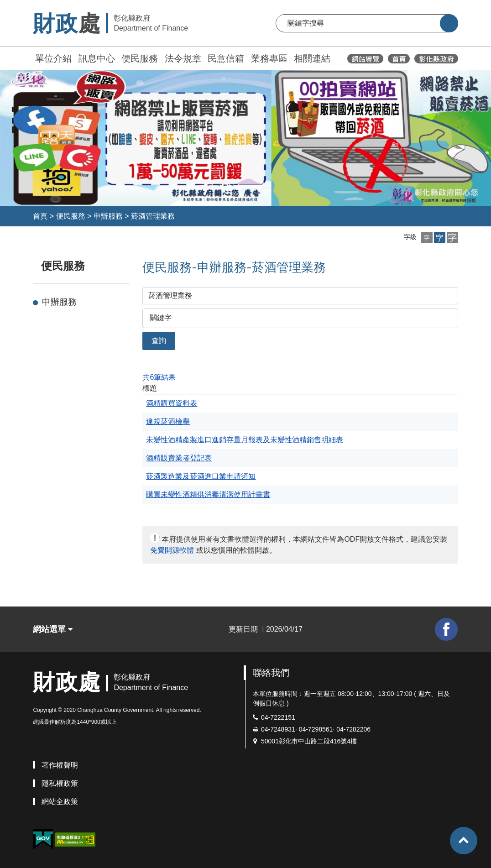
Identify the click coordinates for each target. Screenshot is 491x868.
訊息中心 (97, 58)
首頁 (40, 216)
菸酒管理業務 (153, 216)
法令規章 (183, 58)
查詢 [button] (159, 341)
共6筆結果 (159, 377)
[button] (427, 238)
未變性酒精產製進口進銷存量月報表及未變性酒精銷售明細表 (245, 440)
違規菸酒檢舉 (168, 421)
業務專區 (269, 58)
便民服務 (140, 58)
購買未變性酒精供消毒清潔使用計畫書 (208, 494)
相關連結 (312, 58)
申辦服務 (108, 216)
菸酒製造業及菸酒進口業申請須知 (201, 476)
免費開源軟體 (172, 550)
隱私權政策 (60, 783)
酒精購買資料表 (172, 403)
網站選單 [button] (53, 629)
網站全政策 (60, 802)
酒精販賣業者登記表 (179, 458)
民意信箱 (226, 58)
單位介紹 (53, 58)
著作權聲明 (60, 765)
